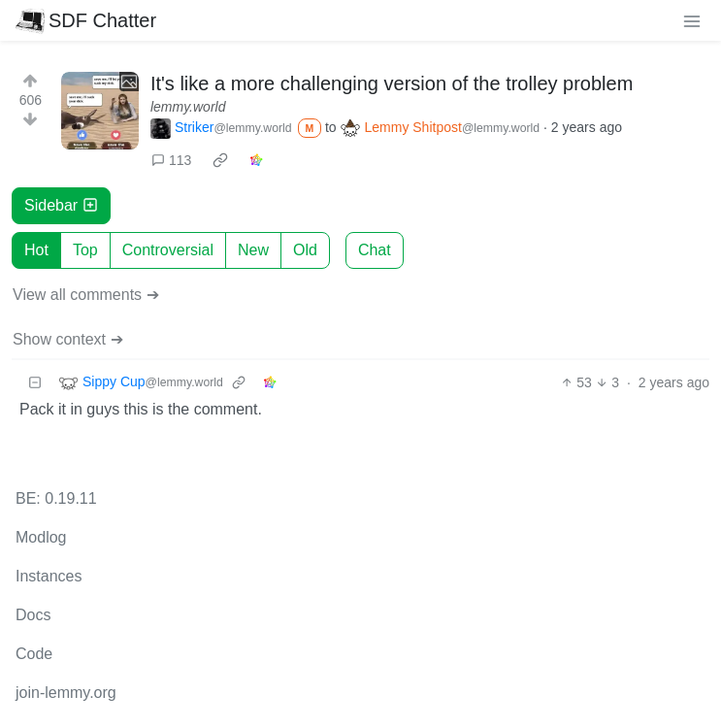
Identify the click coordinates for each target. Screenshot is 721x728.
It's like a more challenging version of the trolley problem (392, 83)
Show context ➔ (68, 339)
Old (305, 250)
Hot (36, 250)
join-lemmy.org (66, 693)
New (253, 250)
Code (34, 654)
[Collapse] (35, 383)
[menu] (692, 20)
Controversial (168, 250)
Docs (33, 615)
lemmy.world (188, 107)
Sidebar (61, 205)
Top (85, 250)
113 (171, 160)
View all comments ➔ (86, 295)
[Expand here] (100, 111)
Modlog (41, 537)
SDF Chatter (86, 20)
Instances (49, 576)
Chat (375, 250)
